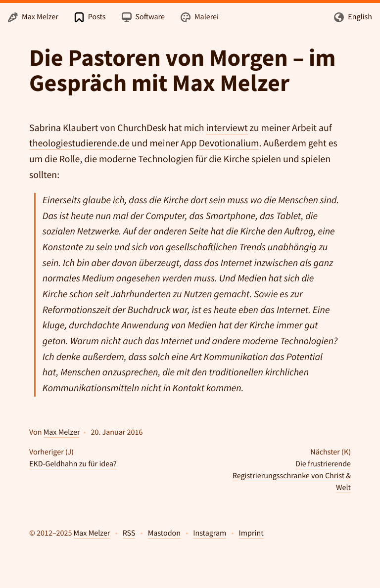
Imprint (251, 533)
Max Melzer (62, 432)
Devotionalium (229, 143)
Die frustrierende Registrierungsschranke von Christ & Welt (292, 476)
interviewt (227, 128)
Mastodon (164, 533)
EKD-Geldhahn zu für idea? (73, 464)
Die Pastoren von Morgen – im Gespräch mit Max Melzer (182, 70)
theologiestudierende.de (79, 143)
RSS (129, 533)
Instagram (210, 533)
